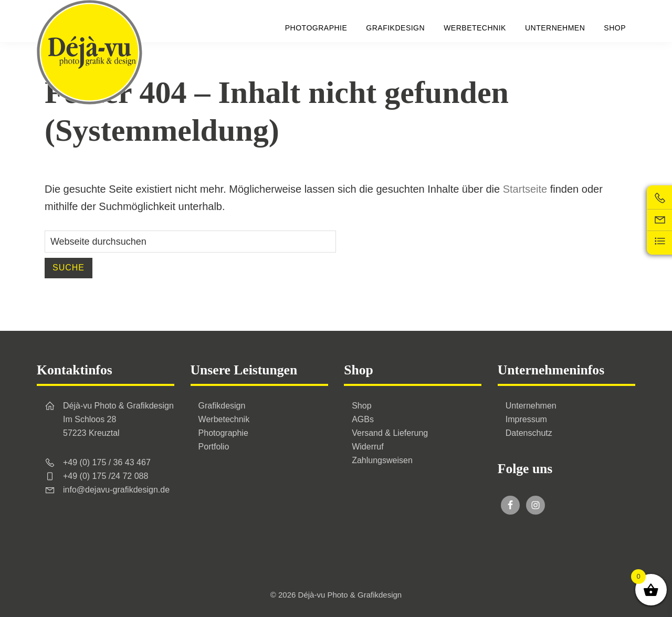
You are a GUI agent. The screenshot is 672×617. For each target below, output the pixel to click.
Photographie (223, 433)
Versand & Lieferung (390, 433)
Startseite (525, 189)
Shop (361, 406)
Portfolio (214, 447)
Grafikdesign (222, 406)
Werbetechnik (224, 419)
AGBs (363, 419)
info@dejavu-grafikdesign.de (116, 490)
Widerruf (367, 447)
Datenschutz (529, 433)
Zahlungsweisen (382, 460)
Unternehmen (531, 406)
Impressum (526, 419)
